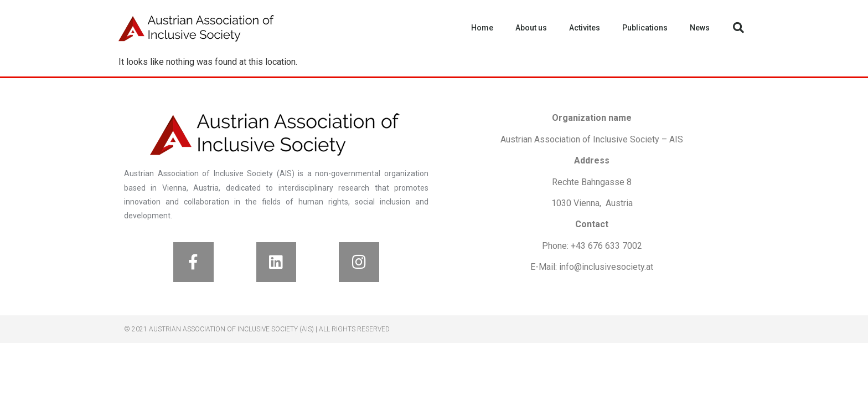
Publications (645, 28)
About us (531, 28)
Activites (585, 28)
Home (482, 28)
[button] (738, 28)
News (700, 28)
